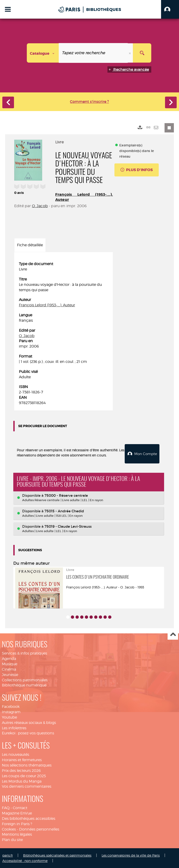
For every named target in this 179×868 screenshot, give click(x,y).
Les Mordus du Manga (22, 781)
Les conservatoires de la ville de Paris (131, 855)
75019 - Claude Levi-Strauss (68, 526)
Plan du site (12, 839)
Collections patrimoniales (25, 680)
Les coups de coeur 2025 (24, 776)
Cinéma (9, 669)
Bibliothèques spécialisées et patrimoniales (57, 855)
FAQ (6, 808)
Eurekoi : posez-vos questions (28, 733)
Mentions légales (17, 834)
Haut (173, 634)
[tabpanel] (64, 334)
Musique (10, 664)
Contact (20, 808)
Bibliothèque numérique (24, 685)
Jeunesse (10, 674)
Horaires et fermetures (22, 760)
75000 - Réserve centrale (66, 495)
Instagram (11, 712)
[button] (170, 9)
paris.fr (8, 855)
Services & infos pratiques (24, 653)
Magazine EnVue (17, 813)
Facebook (11, 706)
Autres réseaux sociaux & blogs (29, 722)
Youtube (9, 717)
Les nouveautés (15, 754)
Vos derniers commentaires (27, 786)
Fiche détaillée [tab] (30, 245)
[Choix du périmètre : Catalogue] (43, 53)
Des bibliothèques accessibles (29, 818)
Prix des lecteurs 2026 (21, 770)
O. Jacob (40, 206)
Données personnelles (39, 829)
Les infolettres (14, 728)
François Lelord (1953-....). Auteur (47, 305)
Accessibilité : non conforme (25, 860)
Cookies (9, 829)
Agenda (9, 658)
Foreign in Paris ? (17, 824)
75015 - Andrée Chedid (64, 511)
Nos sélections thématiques (27, 765)
